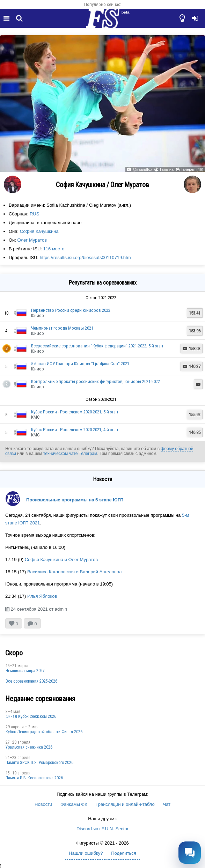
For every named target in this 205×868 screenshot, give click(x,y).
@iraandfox (142, 169)
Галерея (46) (192, 169)
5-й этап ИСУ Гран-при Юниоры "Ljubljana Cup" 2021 (80, 364)
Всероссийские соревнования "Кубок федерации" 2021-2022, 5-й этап (97, 346)
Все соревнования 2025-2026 (31, 681)
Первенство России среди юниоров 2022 (71, 310)
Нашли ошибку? (86, 853)
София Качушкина (39, 231)
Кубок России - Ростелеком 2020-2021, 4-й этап (75, 430)
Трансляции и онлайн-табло (125, 804)
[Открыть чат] (190, 853)
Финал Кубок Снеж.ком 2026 (31, 716)
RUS (34, 214)
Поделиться (124, 853)
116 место (54, 249)
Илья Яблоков (42, 596)
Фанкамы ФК (74, 804)
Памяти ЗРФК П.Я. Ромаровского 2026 (39, 763)
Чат (167, 804)
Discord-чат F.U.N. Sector (102, 829)
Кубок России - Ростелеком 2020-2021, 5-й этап (75, 412)
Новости (43, 804)
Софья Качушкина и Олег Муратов (61, 560)
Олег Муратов (32, 240)
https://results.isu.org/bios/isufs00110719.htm (85, 258)
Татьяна (166, 169)
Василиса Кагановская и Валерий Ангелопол (74, 572)
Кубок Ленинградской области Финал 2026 (44, 732)
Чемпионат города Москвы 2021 (62, 328)
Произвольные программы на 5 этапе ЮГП (75, 500)
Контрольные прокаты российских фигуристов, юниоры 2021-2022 (96, 381)
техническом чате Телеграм (70, 454)
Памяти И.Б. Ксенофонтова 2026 (34, 778)
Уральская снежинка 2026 (29, 747)
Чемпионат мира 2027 (25, 671)
